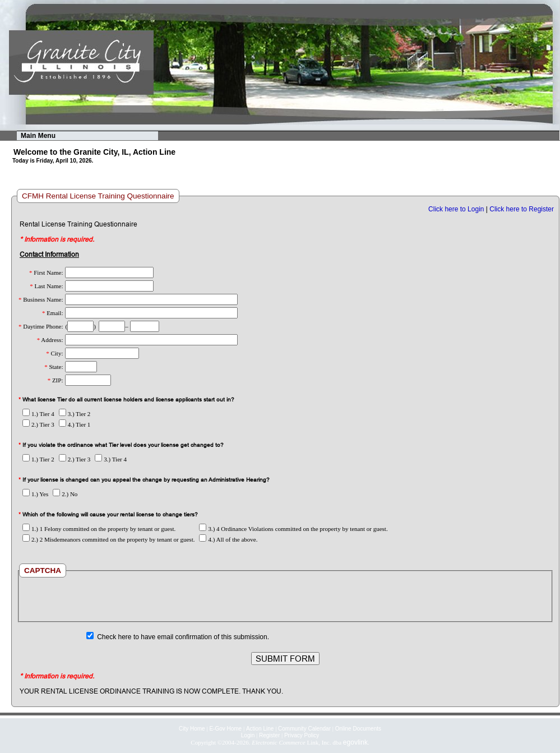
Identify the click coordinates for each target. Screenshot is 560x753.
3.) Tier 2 (75, 414)
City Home (192, 729)
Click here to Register (522, 209)
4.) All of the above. (228, 539)
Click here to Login (456, 209)
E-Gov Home (225, 729)
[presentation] (285, 599)
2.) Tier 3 (38, 424)
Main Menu (38, 136)
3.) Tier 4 (111, 459)
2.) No (65, 494)
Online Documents (358, 729)
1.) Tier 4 (38, 414)
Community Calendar (304, 729)
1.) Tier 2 (38, 459)
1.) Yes (35, 494)
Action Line (260, 729)
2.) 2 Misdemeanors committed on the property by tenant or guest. (108, 539)
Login (248, 735)
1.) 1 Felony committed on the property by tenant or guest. (99, 529)
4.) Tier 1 (75, 424)
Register (269, 735)
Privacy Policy (302, 735)
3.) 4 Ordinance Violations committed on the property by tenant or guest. (293, 529)
